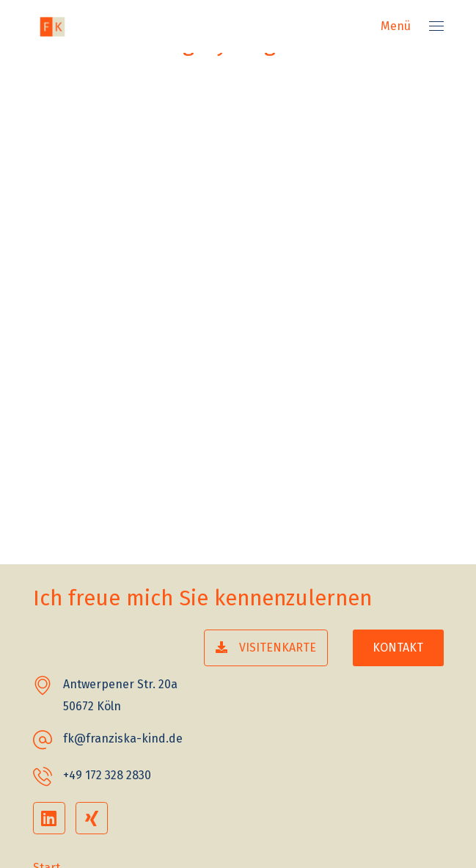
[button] (266, 648)
